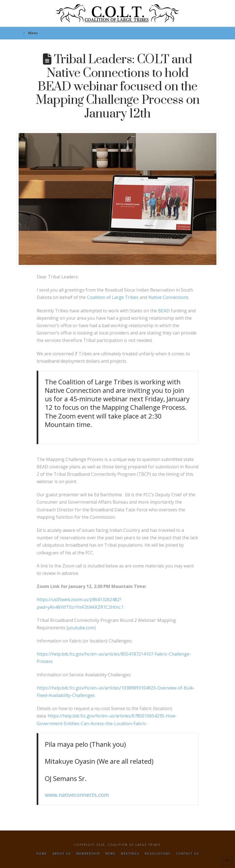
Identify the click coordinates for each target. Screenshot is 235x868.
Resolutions (158, 854)
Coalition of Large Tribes (113, 297)
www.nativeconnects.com (77, 795)
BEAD (164, 311)
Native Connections (168, 297)
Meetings (130, 854)
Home (42, 854)
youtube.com (81, 628)
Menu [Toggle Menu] (30, 33)
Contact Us (187, 854)
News (110, 854)
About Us (62, 854)
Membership (88, 854)
